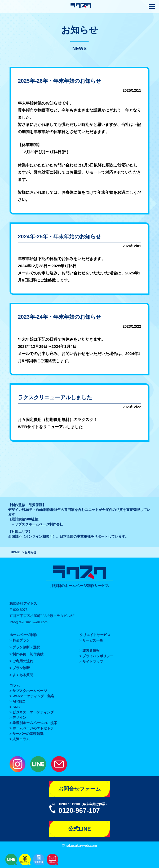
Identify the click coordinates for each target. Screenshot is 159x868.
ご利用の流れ (23, 661)
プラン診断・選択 (26, 647)
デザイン (19, 718)
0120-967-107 (79, 810)
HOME (15, 552)
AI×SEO (19, 701)
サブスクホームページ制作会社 (39, 524)
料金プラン (21, 640)
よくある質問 (23, 675)
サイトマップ (93, 662)
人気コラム (21, 739)
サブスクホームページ (30, 691)
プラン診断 (21, 668)
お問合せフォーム (79, 789)
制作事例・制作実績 (28, 654)
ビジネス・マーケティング (33, 712)
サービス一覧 (93, 640)
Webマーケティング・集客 (33, 696)
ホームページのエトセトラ (33, 728)
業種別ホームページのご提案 (35, 723)
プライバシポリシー (98, 656)
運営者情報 (91, 650)
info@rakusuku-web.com (28, 622)
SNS (16, 707)
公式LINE (79, 829)
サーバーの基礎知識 (28, 734)
